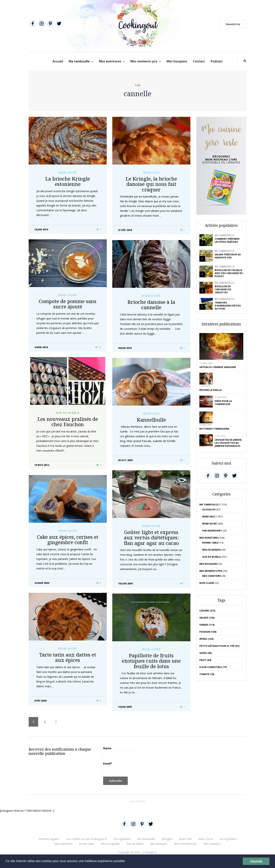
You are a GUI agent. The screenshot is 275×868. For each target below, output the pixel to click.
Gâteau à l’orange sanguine (218, 367)
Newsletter (233, 24)
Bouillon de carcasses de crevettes (223, 289)
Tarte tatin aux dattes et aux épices (68, 657)
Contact (199, 61)
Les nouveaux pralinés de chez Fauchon (68, 422)
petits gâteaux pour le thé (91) (219, 646)
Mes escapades (212, 550)
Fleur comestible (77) (213, 667)
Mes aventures (110, 61)
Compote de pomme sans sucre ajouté (68, 304)
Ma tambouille (79, 61)
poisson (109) (208, 632)
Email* (120, 768)
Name (120, 753)
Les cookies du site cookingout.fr (87, 839)
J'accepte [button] (256, 861)
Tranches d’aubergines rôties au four (228, 306)
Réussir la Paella (210, 390)
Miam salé (151, 173)
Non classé (207, 583)
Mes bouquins (177, 61)
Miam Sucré (68, 173)
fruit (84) (205, 660)
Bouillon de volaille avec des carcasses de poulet (229, 273)
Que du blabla (68, 413)
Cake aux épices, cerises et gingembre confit (68, 540)
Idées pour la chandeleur (223, 403)
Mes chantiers (212, 576)
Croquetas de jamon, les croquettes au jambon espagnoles (228, 443)
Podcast (217, 61)
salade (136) (207, 618)
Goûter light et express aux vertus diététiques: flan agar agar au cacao (151, 538)
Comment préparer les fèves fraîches (227, 240)
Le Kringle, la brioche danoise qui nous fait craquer (151, 184)
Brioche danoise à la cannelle (151, 305)
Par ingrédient (212, 531)
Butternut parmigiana (214, 429)
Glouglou (209, 509)
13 (98, 347)
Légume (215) (207, 611)
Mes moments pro (144, 61)
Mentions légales (49, 839)
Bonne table (210, 543)
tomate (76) (207, 674)
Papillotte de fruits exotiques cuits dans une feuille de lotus (151, 661)
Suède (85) (206, 653)
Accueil (58, 61)
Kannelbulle (151, 420)
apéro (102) (206, 639)
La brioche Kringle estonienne (68, 181)
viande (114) (207, 625)
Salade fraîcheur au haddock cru (228, 256)
